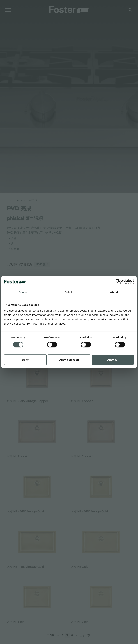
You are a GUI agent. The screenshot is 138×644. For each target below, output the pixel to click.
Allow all (113, 360)
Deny (25, 360)
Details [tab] (69, 292)
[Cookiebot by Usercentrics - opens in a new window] (118, 282)
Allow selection (69, 360)
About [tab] (114, 292)
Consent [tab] (24, 292)
